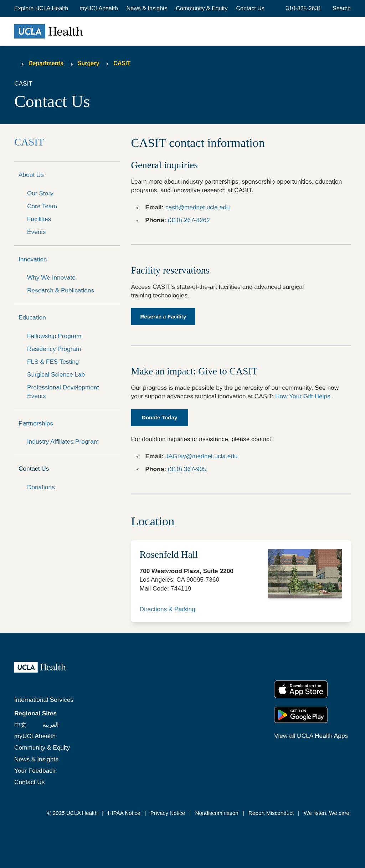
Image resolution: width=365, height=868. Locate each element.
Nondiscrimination (217, 813)
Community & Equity (202, 8)
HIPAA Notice (124, 813)
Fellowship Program (54, 336)
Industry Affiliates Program (63, 441)
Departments (46, 63)
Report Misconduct (271, 813)
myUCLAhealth (99, 8)
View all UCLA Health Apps (311, 736)
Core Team (42, 206)
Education (32, 317)
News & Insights (147, 8)
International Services (44, 700)
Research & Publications (61, 290)
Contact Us (250, 8)
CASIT (122, 63)
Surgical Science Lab (56, 374)
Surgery (88, 63)
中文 (20, 725)
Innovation (33, 259)
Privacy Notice (168, 813)
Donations (41, 487)
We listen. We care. (327, 813)
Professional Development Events (63, 392)
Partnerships (36, 423)
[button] (42, 9)
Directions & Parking (168, 609)
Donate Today (160, 417)
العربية (51, 725)
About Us (31, 175)
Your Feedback (35, 771)
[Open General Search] (340, 9)
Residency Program (54, 349)
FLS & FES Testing (53, 362)
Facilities (39, 219)
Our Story (40, 193)
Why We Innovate (51, 277)
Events (37, 232)
